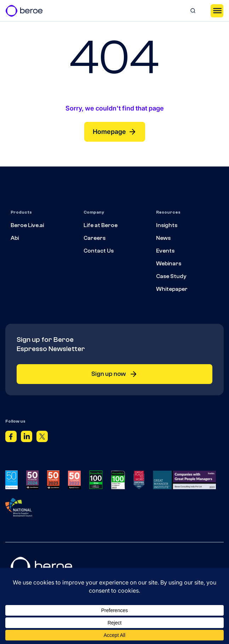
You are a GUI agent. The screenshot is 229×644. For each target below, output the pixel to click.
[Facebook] (11, 438)
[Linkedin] (27, 438)
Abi (15, 238)
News (163, 238)
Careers (95, 238)
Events (165, 251)
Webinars (169, 264)
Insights (167, 225)
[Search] (193, 11)
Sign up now (114, 374)
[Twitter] (42, 438)
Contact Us (99, 251)
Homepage (115, 132)
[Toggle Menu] (217, 11)
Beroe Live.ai (27, 225)
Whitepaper (172, 289)
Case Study (171, 276)
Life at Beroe (101, 225)
